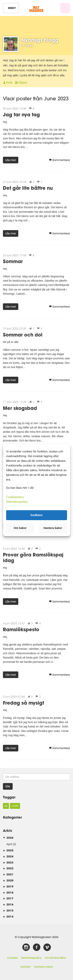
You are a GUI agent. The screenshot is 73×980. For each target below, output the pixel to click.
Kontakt (26, 967)
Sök (8, 786)
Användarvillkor (55, 958)
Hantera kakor (43, 967)
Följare (21, 83)
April (9, 844)
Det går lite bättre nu (28, 188)
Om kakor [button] (20, 528)
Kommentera (59, 160)
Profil (8, 83)
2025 (8, 850)
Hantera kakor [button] (53, 528)
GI (6, 806)
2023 (8, 862)
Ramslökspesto (21, 629)
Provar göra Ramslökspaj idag (33, 557)
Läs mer (11, 160)
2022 (8, 868)
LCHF (15, 806)
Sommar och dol (23, 335)
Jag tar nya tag (21, 114)
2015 (8, 910)
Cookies (12, 958)
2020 (8, 880)
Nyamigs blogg (40, 40)
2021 (8, 874)
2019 (8, 886)
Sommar (13, 261)
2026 (8, 838)
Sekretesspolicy (31, 958)
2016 (8, 904)
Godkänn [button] (36, 515)
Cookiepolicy (15, 497)
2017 (8, 898)
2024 (8, 856)
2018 (8, 892)
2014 (8, 916)
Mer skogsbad (20, 408)
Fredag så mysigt (23, 703)
